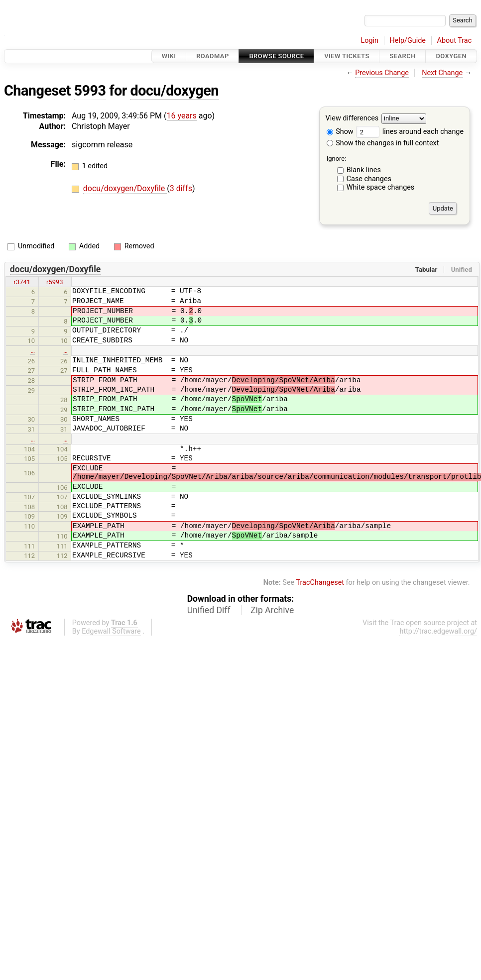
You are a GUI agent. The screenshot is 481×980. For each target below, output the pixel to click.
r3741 (22, 282)
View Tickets (347, 56)
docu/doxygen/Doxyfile (125, 188)
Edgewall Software (111, 631)
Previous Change (382, 73)
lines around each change (410, 132)
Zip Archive (272, 610)
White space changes (381, 187)
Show (340, 132)
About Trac (455, 41)
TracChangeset (320, 583)
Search (402, 56)
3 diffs (181, 188)
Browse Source (276, 56)
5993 (90, 91)
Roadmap (213, 56)
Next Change (442, 73)
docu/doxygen (174, 91)
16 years (182, 116)
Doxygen (451, 56)
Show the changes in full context (383, 143)
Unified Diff (209, 610)
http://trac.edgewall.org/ (438, 631)
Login (369, 41)
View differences (352, 119)
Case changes (369, 179)
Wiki (169, 56)
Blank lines (364, 170)
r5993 (55, 282)
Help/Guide (408, 41)
